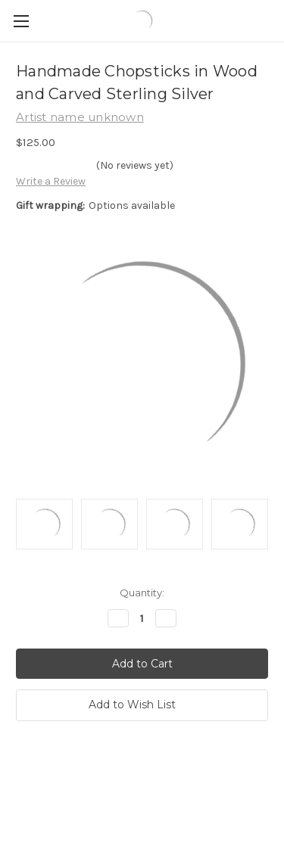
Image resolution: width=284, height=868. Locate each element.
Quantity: (142, 593)
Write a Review (51, 181)
